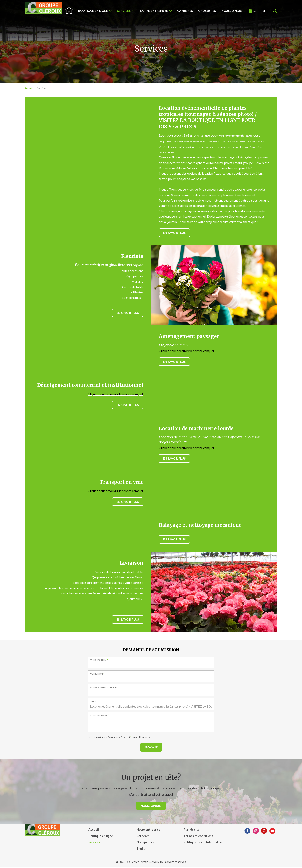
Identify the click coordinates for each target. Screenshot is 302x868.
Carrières (185, 11)
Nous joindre (232, 11)
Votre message (100, 716)
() (252, 11)
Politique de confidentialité (203, 843)
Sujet (93, 703)
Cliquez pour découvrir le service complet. (187, 351)
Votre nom (97, 675)
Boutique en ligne (93, 11)
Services (124, 11)
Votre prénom (99, 661)
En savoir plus (175, 233)
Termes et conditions (198, 837)
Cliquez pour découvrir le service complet (115, 394)
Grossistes (207, 11)
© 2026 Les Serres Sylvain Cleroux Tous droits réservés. (151, 863)
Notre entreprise (154, 11)
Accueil (29, 88)
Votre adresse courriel (105, 689)
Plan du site (192, 831)
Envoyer (151, 749)
